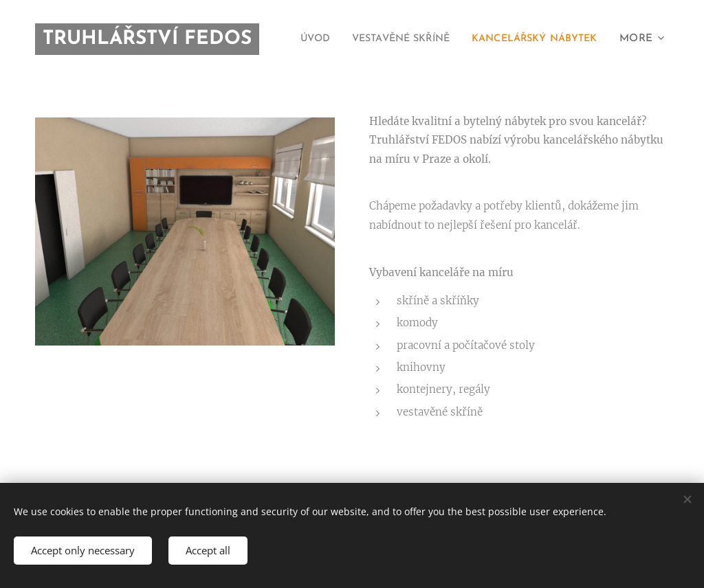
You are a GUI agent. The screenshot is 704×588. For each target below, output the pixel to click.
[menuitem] (450, 39)
